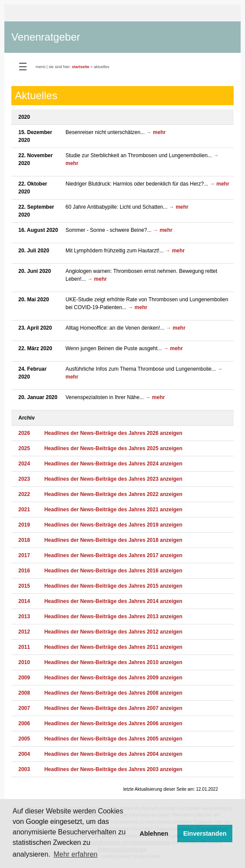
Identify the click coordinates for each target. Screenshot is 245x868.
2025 (24, 448)
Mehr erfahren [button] (76, 854)
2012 (24, 632)
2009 (24, 678)
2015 (24, 586)
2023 (24, 479)
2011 (24, 647)
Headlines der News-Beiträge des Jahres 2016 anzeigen (113, 571)
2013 (24, 617)
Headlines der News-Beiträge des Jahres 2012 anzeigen (113, 632)
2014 (24, 601)
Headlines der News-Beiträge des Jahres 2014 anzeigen (113, 601)
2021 (24, 510)
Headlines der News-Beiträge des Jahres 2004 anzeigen (113, 754)
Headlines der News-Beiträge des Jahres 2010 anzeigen (113, 662)
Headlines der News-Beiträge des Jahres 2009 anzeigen (113, 678)
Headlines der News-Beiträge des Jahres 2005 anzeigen (113, 739)
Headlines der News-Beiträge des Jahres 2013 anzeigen (113, 617)
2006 (24, 723)
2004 (24, 754)
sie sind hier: (60, 67)
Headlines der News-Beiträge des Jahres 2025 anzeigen (113, 448)
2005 (24, 739)
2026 (24, 433)
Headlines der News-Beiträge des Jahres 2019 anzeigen (113, 525)
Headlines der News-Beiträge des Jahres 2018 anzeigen (113, 540)
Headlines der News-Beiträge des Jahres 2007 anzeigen (113, 708)
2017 (24, 555)
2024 (24, 464)
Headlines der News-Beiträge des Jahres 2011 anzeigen (113, 647)
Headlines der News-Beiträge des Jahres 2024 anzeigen (113, 464)
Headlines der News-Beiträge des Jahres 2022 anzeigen (113, 494)
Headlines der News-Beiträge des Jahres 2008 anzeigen (113, 693)
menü (41, 67)
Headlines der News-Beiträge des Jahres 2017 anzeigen (113, 555)
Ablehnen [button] (154, 834)
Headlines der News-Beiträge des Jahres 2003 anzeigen (113, 769)
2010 (24, 662)
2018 (24, 540)
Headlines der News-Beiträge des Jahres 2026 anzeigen (113, 433)
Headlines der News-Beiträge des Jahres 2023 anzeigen (113, 479)
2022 (24, 494)
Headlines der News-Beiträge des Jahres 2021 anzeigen (113, 510)
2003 (24, 769)
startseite (80, 67)
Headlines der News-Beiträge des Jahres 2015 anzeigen (113, 586)
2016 (24, 571)
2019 (24, 525)
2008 (24, 693)
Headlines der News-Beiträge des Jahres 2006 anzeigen (113, 723)
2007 (24, 708)
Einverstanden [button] (205, 834)
